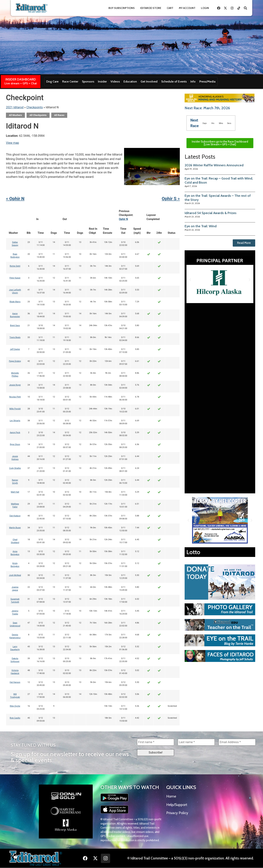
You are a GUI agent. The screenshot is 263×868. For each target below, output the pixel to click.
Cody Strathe (15, 468)
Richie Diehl (15, 266)
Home (171, 796)
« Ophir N (15, 199)
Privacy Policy (177, 813)
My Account (187, 8)
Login (205, 8)
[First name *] (156, 742)
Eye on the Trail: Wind (201, 226)
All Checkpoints (38, 115)
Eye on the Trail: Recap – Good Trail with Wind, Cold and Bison (219, 180)
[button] (190, 280)
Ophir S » (171, 199)
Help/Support (177, 805)
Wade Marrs (15, 302)
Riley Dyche (15, 706)
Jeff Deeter (15, 349)
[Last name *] (196, 742)
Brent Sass (15, 325)
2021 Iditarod (15, 107)
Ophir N (123, 219)
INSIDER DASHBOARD (21, 79)
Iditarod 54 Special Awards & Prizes (211, 213)
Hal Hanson (15, 682)
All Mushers (15, 115)
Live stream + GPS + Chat (21, 83)
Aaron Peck (15, 433)
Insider (102, 81)
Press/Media (207, 81)
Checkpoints (35, 107)
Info (193, 81)
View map (12, 143)
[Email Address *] (237, 742)
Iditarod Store (151, 8)
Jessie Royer (15, 385)
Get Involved (149, 81)
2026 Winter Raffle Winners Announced (214, 165)
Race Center (70, 81)
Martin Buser (15, 528)
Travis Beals (15, 337)
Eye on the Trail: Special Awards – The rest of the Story (218, 198)
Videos (115, 81)
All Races (59, 115)
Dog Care (52, 81)
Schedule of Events (174, 81)
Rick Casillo (15, 718)
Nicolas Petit (15, 397)
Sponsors (88, 81)
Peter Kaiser (15, 278)
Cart (170, 8)
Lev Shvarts (15, 421)
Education (130, 81)
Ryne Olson (15, 444)
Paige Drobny (15, 361)
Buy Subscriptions (122, 8)
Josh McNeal (15, 575)
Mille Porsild (15, 409)
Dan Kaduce (15, 516)
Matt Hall (15, 492)
